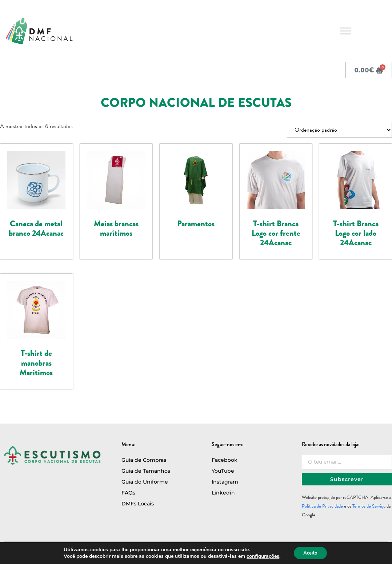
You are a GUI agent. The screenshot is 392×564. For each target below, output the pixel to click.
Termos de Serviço (369, 506)
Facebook (225, 460)
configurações (261, 556)
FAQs (128, 493)
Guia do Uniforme (145, 482)
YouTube (223, 471)
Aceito (310, 553)
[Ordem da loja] (339, 130)
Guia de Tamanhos (146, 471)
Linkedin (223, 493)
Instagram (225, 482)
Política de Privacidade (322, 506)
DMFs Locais (138, 504)
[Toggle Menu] (345, 31)
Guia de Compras (144, 460)
